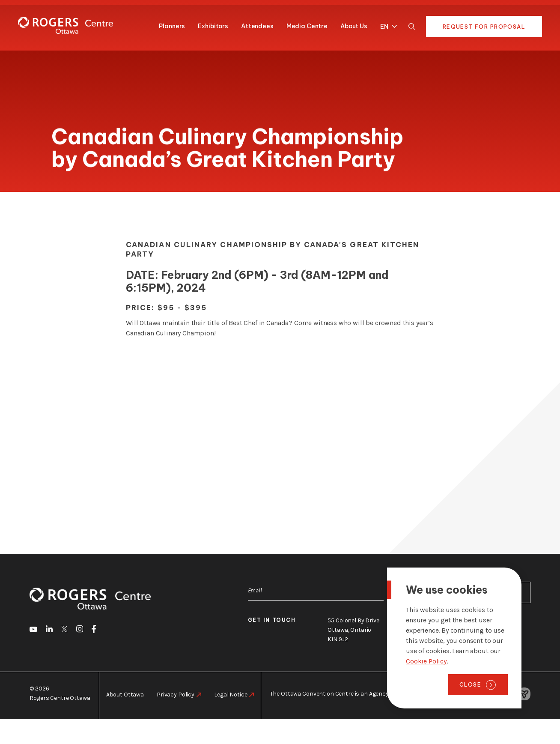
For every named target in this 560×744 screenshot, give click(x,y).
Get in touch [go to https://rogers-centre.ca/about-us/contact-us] (272, 620)
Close (470, 684)
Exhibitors (213, 26)
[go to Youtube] (33, 630)
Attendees (257, 26)
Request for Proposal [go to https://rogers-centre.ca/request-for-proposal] (484, 27)
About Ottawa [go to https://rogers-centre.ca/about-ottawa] (125, 695)
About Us (354, 26)
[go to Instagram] (80, 630)
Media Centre (307, 26)
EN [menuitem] (384, 27)
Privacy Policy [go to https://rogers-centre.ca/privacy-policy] (176, 695)
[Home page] (66, 25)
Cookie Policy (426, 661)
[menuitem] (386, 25)
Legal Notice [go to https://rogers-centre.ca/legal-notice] (231, 695)
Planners (172, 26)
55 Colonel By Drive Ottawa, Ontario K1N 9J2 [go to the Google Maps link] (353, 630)
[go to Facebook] (94, 630)
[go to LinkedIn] (49, 630)
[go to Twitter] (64, 630)
